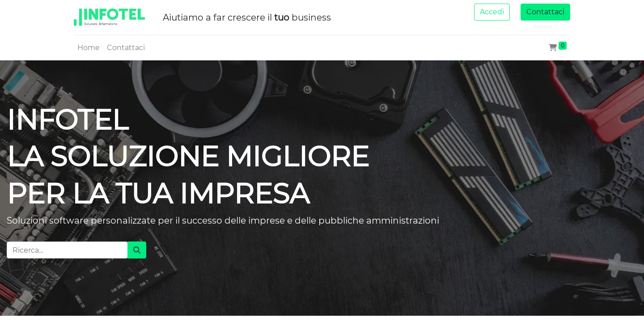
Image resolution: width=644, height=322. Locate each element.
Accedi (492, 12)
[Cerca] (137, 250)
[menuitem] (89, 48)
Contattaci (545, 12)
